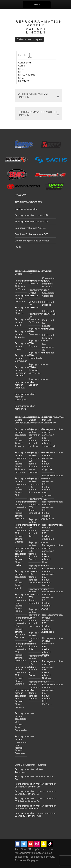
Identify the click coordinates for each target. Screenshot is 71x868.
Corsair (22, 66)
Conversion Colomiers (48, 294)
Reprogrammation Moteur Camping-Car (35, 778)
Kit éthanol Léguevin (48, 336)
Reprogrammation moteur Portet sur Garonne (25, 371)
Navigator (24, 81)
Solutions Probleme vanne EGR (32, 234)
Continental (25, 63)
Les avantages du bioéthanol (48, 348)
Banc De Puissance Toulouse (30, 765)
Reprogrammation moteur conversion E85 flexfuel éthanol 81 (39, 506)
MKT (21, 72)
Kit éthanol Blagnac (48, 303)
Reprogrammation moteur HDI (31, 215)
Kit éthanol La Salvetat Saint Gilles (48, 324)
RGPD (18, 247)
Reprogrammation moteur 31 (25, 407)
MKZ (21, 78)
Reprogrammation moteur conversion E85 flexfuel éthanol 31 (39, 485)
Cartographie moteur (26, 209)
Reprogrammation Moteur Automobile (29, 771)
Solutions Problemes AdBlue (30, 228)
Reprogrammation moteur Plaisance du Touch (25, 285)
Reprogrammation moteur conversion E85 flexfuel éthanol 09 (39, 596)
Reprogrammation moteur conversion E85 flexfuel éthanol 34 (52, 532)
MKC (21, 69)
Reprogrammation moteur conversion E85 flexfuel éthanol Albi (35, 814)
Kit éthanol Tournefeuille (49, 313)
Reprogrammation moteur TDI (31, 222)
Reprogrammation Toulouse (39, 282)
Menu (37, 5)
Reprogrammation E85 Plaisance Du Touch (39, 318)
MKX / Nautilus (27, 75)
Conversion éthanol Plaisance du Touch (48, 282)
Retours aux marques (29, 39)
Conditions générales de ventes (32, 241)
